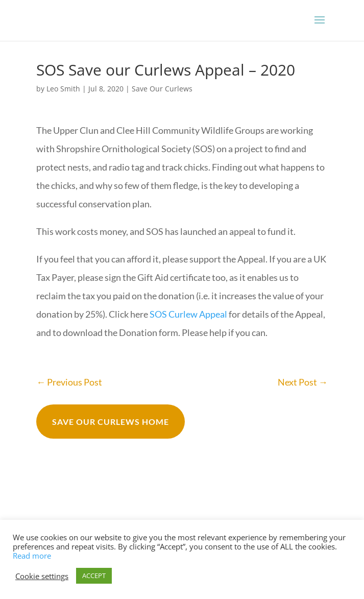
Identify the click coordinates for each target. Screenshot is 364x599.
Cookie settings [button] (42, 576)
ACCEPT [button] (94, 576)
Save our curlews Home (111, 422)
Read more (32, 556)
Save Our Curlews (162, 89)
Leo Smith (63, 89)
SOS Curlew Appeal (188, 314)
